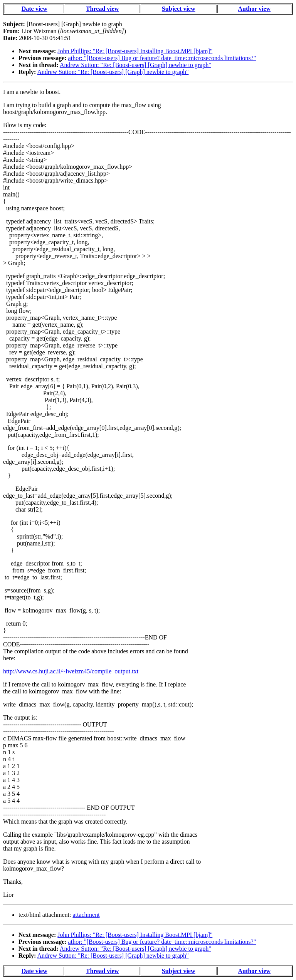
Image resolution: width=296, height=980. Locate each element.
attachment (86, 915)
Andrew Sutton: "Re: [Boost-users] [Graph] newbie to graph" (135, 65)
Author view (255, 9)
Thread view (102, 9)
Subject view (179, 9)
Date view (34, 9)
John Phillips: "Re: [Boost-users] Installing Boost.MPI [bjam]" (135, 51)
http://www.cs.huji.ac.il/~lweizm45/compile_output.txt (71, 671)
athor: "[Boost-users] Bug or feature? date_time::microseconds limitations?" (162, 58)
